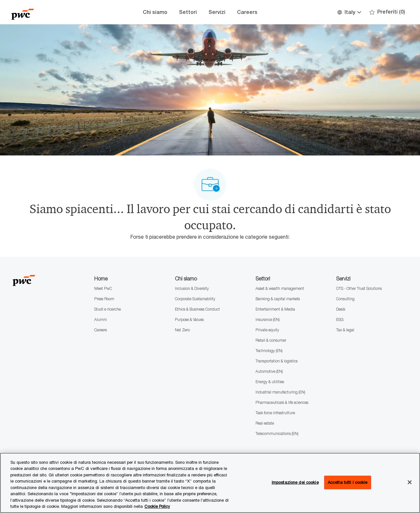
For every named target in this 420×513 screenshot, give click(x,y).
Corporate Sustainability (195, 299)
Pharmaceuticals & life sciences (282, 402)
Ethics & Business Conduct (197, 309)
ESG (340, 319)
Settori (188, 12)
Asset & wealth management (280, 288)
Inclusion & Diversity (192, 288)
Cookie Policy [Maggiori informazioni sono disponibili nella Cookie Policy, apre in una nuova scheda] (157, 506)
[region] (210, 483)
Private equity (267, 330)
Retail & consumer (271, 340)
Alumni (101, 319)
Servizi (217, 12)
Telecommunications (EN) (277, 433)
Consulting (345, 299)
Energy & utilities (270, 382)
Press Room (104, 299)
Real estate (265, 423)
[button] (349, 12)
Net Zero (182, 330)
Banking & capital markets (278, 299)
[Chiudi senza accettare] (410, 482)
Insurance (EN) (267, 319)
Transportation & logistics (277, 361)
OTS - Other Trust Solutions (359, 288)
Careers (247, 12)
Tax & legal (345, 330)
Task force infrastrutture (275, 413)
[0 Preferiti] (387, 12)
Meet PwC (103, 288)
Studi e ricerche (108, 309)
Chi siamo (155, 12)
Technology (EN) (269, 351)
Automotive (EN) (269, 371)
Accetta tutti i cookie (348, 482)
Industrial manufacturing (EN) (280, 392)
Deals (341, 309)
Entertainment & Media (275, 309)
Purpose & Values (189, 319)
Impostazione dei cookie (295, 482)
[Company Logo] (44, 12)
